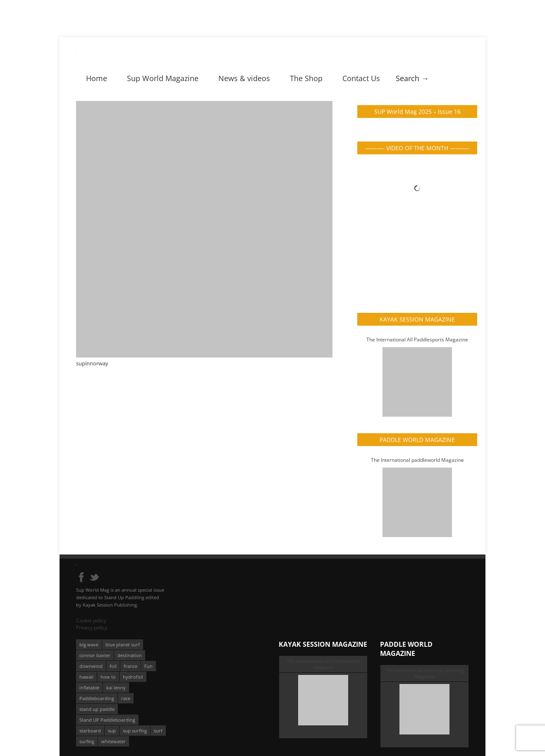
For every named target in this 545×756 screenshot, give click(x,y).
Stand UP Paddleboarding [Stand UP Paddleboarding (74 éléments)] (107, 720)
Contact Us (361, 78)
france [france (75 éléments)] (130, 666)
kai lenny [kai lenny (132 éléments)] (116, 688)
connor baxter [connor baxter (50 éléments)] (95, 655)
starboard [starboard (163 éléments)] (90, 731)
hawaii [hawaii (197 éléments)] (86, 677)
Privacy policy (92, 628)
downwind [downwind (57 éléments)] (91, 666)
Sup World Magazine (163, 78)
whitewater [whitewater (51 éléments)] (114, 741)
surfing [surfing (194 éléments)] (87, 741)
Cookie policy (91, 620)
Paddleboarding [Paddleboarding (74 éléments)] (97, 698)
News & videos (244, 78)
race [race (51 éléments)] (126, 698)
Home (97, 78)
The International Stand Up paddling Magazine (425, 673)
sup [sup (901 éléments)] (112, 731)
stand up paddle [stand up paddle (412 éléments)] (97, 709)
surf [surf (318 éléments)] (158, 731)
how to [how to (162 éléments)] (108, 677)
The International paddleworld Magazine (417, 460)
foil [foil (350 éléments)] (113, 666)
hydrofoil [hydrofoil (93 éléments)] (133, 677)
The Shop (306, 78)
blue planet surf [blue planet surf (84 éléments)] (123, 644)
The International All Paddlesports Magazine (417, 340)
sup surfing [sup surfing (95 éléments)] (135, 731)
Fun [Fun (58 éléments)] (148, 666)
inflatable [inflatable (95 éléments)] (89, 688)
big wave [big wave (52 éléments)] (89, 644)
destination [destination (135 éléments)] (130, 655)
